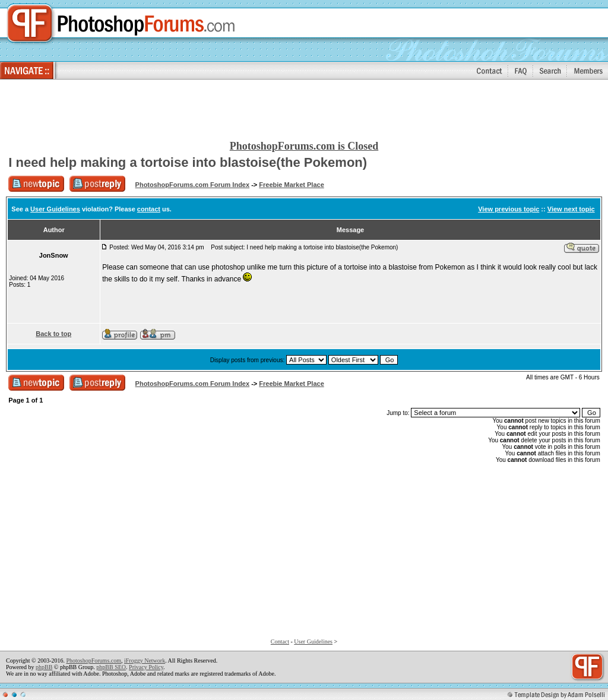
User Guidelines (55, 209)
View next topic (571, 209)
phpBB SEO (111, 667)
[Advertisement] (304, 110)
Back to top (53, 334)
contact (149, 209)
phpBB (44, 667)
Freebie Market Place (291, 185)
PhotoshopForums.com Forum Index (193, 185)
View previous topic (509, 209)
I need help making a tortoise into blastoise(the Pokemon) (188, 162)
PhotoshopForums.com (94, 661)
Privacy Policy (146, 667)
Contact (280, 642)
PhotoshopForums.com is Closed (304, 146)
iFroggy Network (145, 661)
